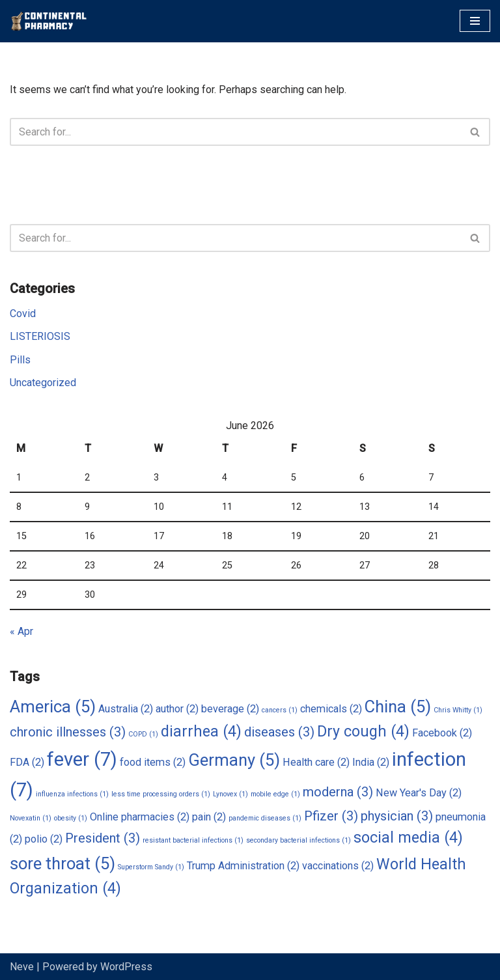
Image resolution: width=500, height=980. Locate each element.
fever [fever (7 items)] (82, 759)
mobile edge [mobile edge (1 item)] (275, 794)
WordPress (126, 967)
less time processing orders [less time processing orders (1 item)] (161, 794)
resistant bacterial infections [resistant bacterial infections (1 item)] (193, 840)
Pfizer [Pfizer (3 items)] (331, 816)
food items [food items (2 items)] (153, 762)
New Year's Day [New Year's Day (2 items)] (419, 793)
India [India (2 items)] (371, 762)
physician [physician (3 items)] (397, 816)
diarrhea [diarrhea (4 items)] (201, 732)
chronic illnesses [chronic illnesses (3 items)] (68, 732)
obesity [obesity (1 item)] (71, 818)
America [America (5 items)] (53, 707)
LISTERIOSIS (40, 336)
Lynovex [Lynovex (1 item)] (230, 794)
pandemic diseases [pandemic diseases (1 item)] (265, 818)
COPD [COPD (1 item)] (143, 734)
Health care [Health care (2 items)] (316, 762)
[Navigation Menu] (475, 21)
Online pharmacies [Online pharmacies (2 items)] (140, 817)
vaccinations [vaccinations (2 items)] (338, 866)
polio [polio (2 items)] (44, 839)
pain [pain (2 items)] (209, 817)
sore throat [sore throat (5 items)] (62, 863)
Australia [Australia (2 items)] (126, 709)
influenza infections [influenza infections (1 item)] (72, 794)
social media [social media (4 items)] (408, 838)
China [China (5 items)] (398, 707)
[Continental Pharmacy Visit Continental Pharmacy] (49, 21)
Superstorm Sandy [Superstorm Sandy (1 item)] (151, 867)
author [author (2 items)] (177, 709)
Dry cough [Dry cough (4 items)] (363, 732)
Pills (20, 360)
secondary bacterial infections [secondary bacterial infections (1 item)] (299, 840)
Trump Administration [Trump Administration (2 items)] (243, 866)
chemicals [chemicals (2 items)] (331, 709)
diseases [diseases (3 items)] (279, 732)
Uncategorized (43, 383)
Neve (22, 967)
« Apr (21, 631)
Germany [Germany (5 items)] (234, 760)
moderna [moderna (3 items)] (338, 792)
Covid (23, 314)
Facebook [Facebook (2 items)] (442, 733)
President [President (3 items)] (103, 838)
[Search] (235, 132)
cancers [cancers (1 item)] (280, 710)
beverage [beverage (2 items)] (230, 709)
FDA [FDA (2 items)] (27, 762)
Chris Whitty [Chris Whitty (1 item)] (458, 710)
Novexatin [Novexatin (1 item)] (31, 818)
